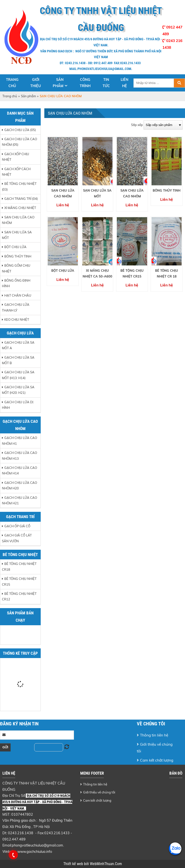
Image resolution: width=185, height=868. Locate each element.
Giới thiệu (36, 83)
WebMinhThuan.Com (106, 864)
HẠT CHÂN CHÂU (18, 295)
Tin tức (106, 83)
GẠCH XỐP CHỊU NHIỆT (16, 157)
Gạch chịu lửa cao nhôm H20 (20, 485)
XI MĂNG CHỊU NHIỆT (20, 208)
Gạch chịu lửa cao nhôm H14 (20, 470)
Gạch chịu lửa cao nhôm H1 (20, 441)
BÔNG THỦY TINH (18, 256)
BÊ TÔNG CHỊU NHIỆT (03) (19, 186)
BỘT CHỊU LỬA (15, 247)
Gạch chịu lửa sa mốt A (18, 345)
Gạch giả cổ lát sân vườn (17, 538)
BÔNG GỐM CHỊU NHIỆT (16, 268)
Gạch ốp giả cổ (17, 526)
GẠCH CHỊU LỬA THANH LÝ (16, 307)
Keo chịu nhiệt (17, 319)
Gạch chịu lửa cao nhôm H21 (20, 500)
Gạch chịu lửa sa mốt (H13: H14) (18, 375)
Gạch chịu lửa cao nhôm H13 (20, 455)
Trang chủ (12, 83)
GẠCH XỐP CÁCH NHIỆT (16, 172)
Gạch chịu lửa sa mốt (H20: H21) (18, 390)
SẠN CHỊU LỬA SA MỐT (17, 235)
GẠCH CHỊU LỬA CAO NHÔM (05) (20, 142)
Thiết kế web (74, 864)
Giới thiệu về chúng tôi (155, 748)
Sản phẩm (58, 83)
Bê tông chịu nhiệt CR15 (19, 581)
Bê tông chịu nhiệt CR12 (19, 596)
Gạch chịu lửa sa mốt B (18, 360)
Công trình (85, 83)
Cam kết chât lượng (157, 760)
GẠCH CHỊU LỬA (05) (20, 130)
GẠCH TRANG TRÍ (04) (21, 199)
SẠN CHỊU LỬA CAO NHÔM (18, 220)
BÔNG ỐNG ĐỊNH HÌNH (16, 283)
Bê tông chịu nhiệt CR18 (19, 566)
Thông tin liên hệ (154, 735)
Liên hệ (125, 83)
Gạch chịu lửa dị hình (18, 405)
